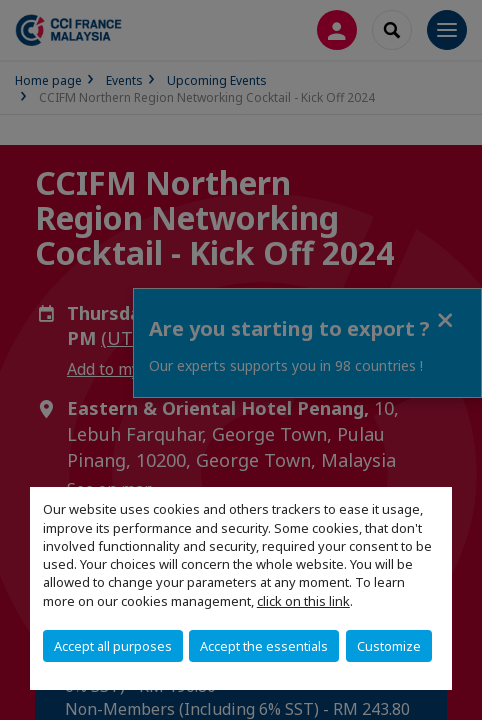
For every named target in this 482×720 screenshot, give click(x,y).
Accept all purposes (113, 646)
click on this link (303, 601)
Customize (389, 646)
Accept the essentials (264, 646)
